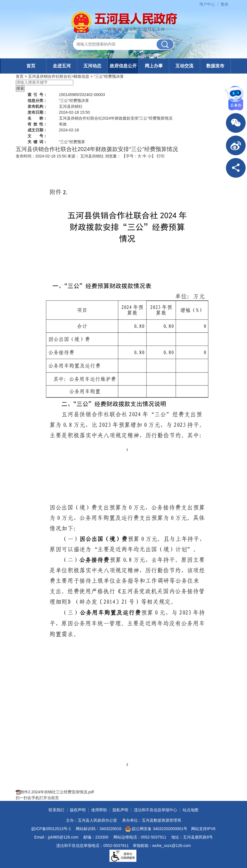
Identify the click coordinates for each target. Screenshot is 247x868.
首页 (31, 66)
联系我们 (56, 810)
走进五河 (62, 66)
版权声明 (78, 810)
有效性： (37, 124)
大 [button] (139, 156)
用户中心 (207, 4)
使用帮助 (99, 810)
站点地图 (191, 810)
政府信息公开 (123, 66)
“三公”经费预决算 (109, 76)
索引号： (37, 95)
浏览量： (113, 156)
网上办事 (154, 66)
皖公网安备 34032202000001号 (156, 829)
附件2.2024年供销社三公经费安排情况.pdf (57, 792)
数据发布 (215, 66)
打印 (161, 156)
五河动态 (92, 66)
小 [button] (150, 156)
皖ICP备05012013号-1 (51, 829)
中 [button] (145, 156)
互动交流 (184, 66)
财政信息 (81, 76)
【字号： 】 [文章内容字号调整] (139, 156)
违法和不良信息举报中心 (155, 810)
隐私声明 (120, 810)
